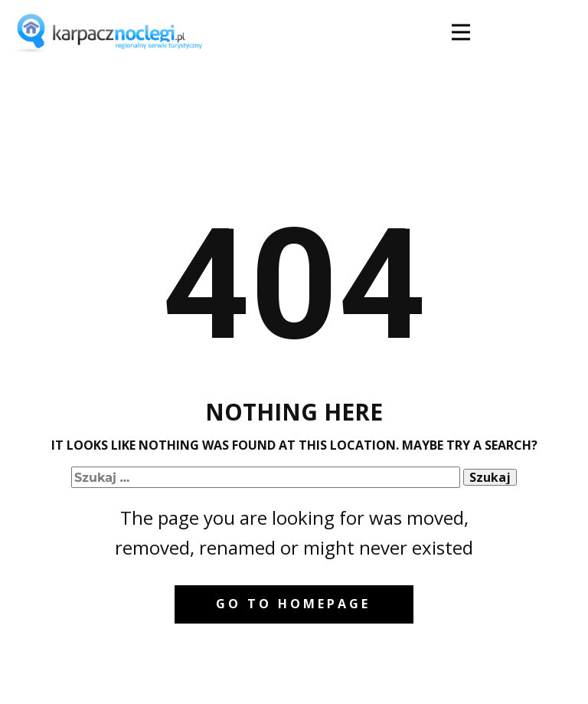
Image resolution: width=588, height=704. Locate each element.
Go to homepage (293, 604)
